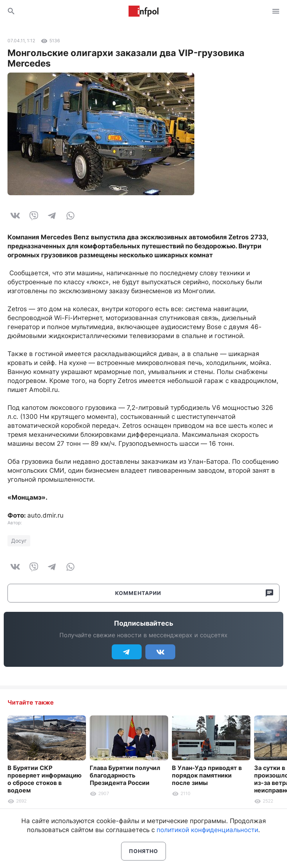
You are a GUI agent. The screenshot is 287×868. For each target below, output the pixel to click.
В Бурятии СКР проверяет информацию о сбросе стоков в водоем (44, 779)
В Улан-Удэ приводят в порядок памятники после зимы (207, 775)
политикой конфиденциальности (207, 830)
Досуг (19, 541)
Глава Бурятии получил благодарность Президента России (125, 775)
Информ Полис (143, 11)
